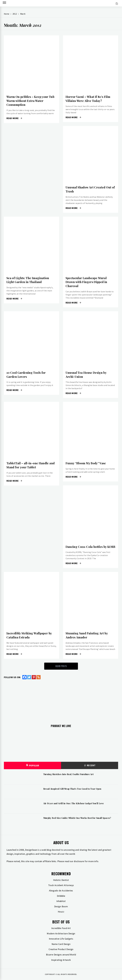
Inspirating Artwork (61, 960)
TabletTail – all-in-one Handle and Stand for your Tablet (31, 465)
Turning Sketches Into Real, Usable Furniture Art (68, 774)
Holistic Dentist (61, 880)
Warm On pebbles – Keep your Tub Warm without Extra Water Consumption (30, 101)
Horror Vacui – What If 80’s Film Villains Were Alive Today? (88, 99)
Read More (14, 118)
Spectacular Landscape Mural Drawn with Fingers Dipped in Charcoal (86, 282)
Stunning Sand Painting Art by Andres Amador (87, 635)
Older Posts (61, 666)
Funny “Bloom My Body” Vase (86, 463)
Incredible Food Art (61, 928)
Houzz (61, 912)
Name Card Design (61, 944)
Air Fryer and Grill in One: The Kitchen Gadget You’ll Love (74, 803)
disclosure (79, 861)
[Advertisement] (61, 700)
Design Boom (61, 906)
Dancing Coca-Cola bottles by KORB (90, 547)
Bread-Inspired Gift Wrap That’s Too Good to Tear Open (72, 789)
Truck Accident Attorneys (61, 885)
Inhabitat (61, 901)
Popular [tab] (32, 765)
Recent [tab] (90, 765)
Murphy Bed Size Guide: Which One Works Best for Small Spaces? (77, 818)
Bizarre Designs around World (61, 955)
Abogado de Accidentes (61, 891)
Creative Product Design (61, 949)
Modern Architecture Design (61, 933)
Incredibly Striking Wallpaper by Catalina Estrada (29, 635)
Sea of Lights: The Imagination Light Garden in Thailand (28, 280)
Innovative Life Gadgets (61, 939)
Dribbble (61, 896)
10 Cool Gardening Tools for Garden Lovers (26, 375)
